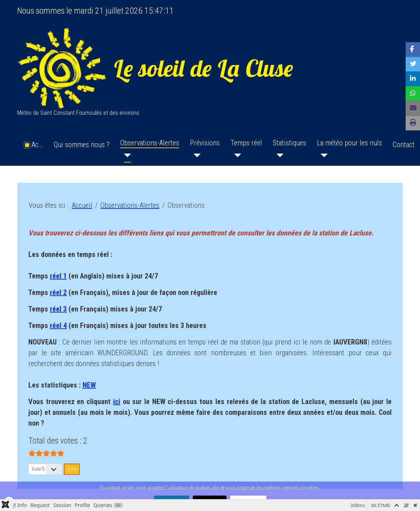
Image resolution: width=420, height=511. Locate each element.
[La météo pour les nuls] (322, 155)
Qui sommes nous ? (82, 145)
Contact (404, 145)
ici (117, 402)
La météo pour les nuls (349, 143)
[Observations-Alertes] (126, 155)
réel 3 (58, 309)
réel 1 (58, 276)
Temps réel (246, 143)
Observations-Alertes (150, 143)
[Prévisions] (195, 155)
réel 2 (58, 292)
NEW (89, 385)
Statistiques (290, 143)
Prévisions (205, 143)
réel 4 (58, 325)
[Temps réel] (236, 155)
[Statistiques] (278, 155)
